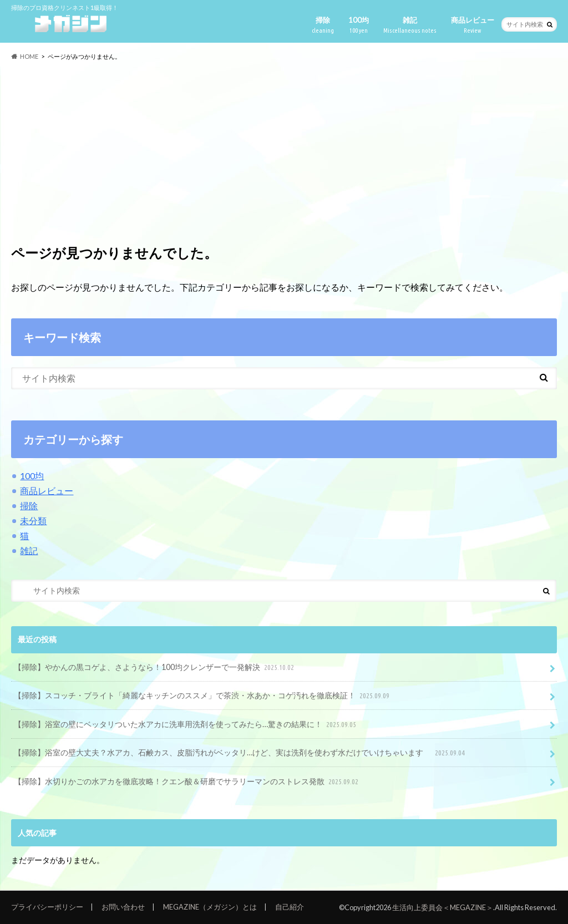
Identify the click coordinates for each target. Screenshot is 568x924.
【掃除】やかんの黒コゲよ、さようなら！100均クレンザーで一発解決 (155, 667)
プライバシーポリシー (47, 907)
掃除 (323, 25)
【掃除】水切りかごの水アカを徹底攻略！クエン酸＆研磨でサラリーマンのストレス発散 (187, 782)
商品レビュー (473, 25)
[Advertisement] (284, 149)
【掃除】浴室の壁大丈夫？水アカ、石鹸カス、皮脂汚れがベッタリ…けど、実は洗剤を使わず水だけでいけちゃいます (240, 753)
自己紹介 (290, 907)
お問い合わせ (123, 907)
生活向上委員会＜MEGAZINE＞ (443, 907)
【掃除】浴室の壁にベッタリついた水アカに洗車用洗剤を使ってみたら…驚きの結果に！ (186, 725)
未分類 (33, 521)
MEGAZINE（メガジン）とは (210, 907)
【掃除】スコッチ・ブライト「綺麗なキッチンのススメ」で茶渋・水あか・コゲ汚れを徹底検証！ (203, 696)
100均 (359, 25)
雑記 (410, 25)
